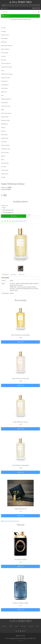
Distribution (31, 626)
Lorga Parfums (5, 103)
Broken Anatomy (5, 49)
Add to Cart (14, 216)
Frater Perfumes (5, 85)
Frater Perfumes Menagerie (20, 465)
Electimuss (4, 60)
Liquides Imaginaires (6, 99)
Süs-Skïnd (4, 167)
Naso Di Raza (4, 135)
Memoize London (5, 120)
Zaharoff (3, 177)
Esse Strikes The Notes (6, 67)
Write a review (23, 221)
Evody (3, 71)
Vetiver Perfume (15, 521)
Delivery (11, 626)
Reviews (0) (22, 275)
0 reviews (17, 221)
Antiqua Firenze (5, 35)
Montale (3, 128)
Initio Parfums (4, 88)
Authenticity (4, 626)
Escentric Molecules (6, 63)
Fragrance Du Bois (6, 78)
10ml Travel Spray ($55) (7, 210)
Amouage (4, 31)
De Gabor (3, 56)
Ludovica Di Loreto (6, 106)
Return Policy (23, 626)
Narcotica (3, 131)
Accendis (3, 28)
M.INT (3, 110)
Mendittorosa (4, 124)
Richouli (3, 156)
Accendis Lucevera (20, 560)
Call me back (20, 641)
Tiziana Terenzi (5, 174)
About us (17, 626)
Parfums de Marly (5, 145)
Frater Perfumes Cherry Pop (20, 379)
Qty (29, 215)
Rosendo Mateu (5, 163)
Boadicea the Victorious (7, 46)
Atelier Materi (4, 39)
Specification (5, 275)
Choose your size (5, 206)
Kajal (2, 96)
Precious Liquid (5, 152)
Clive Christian (5, 53)
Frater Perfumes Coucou (20, 422)
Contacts (37, 626)
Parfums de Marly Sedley (20, 603)
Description (14, 275)
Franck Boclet (4, 81)
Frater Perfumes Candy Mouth (20, 335)
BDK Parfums (4, 42)
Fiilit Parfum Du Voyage (7, 74)
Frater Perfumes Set (21, 509)
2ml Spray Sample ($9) (7, 212)
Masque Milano (5, 117)
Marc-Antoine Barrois (6, 113)
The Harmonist (5, 170)
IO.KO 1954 (4, 92)
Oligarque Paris (5, 138)
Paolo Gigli (4, 142)
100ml (3, 208)
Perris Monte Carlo (6, 149)
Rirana (3, 160)
